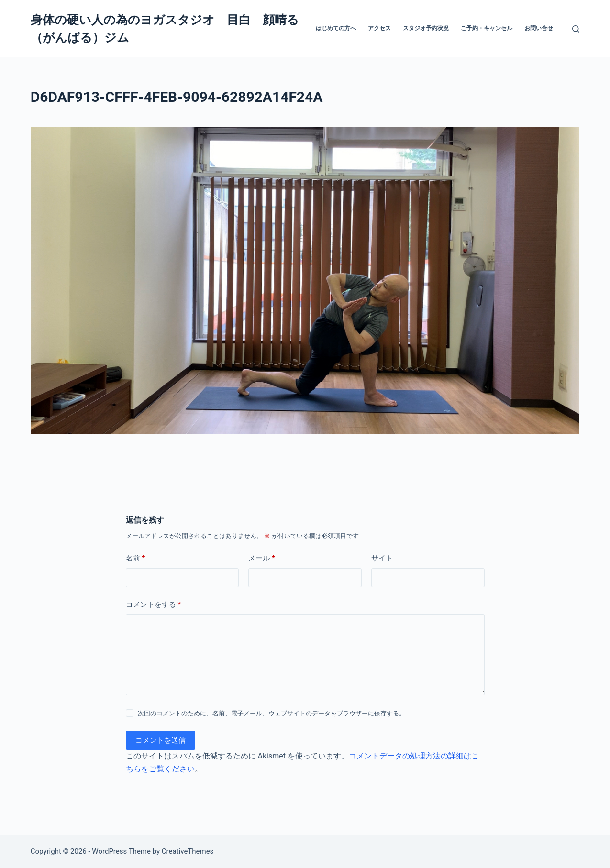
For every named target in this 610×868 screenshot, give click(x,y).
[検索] (576, 29)
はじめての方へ (336, 28)
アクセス (379, 28)
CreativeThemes (188, 851)
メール (262, 558)
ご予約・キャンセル (487, 28)
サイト (382, 558)
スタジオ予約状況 (426, 28)
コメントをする (154, 605)
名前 (136, 558)
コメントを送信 (161, 740)
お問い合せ (539, 28)
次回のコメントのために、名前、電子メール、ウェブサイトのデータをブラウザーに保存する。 (272, 713)
